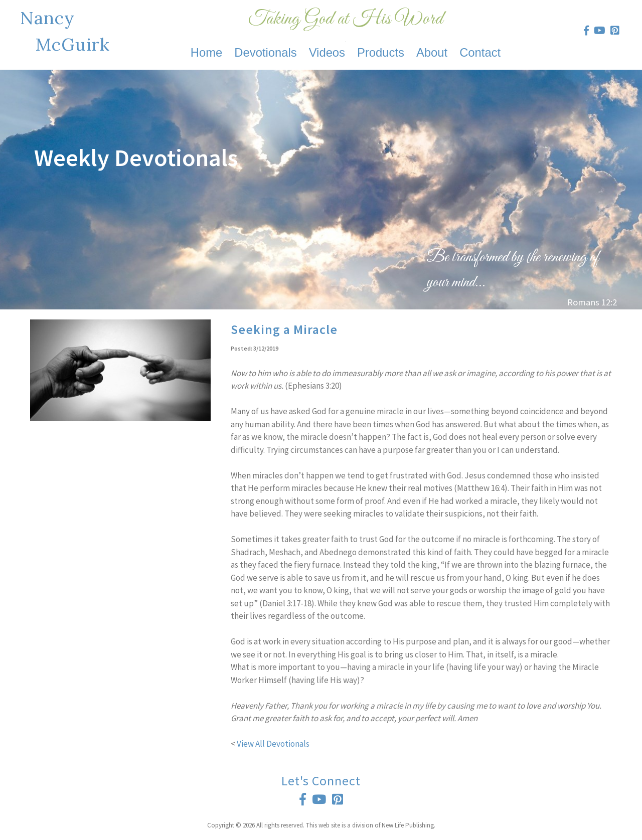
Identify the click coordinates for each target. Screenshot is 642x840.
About (432, 52)
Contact (480, 52)
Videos (327, 52)
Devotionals (265, 52)
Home (206, 52)
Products (381, 52)
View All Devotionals (273, 744)
